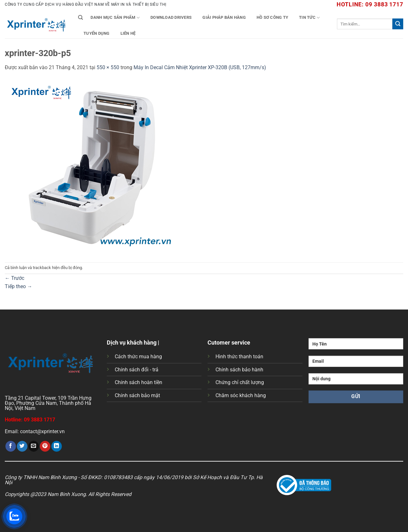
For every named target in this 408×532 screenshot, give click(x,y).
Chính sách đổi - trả (137, 370)
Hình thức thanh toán (239, 357)
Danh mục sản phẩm (115, 18)
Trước (15, 278)
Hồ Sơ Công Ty (272, 17)
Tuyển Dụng (97, 33)
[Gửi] (398, 24)
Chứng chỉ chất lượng (240, 382)
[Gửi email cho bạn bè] (34, 446)
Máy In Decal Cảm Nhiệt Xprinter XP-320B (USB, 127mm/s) (200, 67)
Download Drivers (171, 17)
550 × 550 (108, 67)
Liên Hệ (128, 33)
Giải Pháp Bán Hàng (224, 17)
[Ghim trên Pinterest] (45, 446)
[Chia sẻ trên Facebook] (11, 446)
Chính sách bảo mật (137, 395)
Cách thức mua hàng (138, 357)
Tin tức (309, 18)
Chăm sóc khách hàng (241, 395)
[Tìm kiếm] (80, 18)
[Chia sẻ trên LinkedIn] (57, 446)
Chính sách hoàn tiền (138, 382)
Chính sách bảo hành (239, 370)
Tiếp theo (18, 286)
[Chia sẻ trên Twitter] (22, 446)
